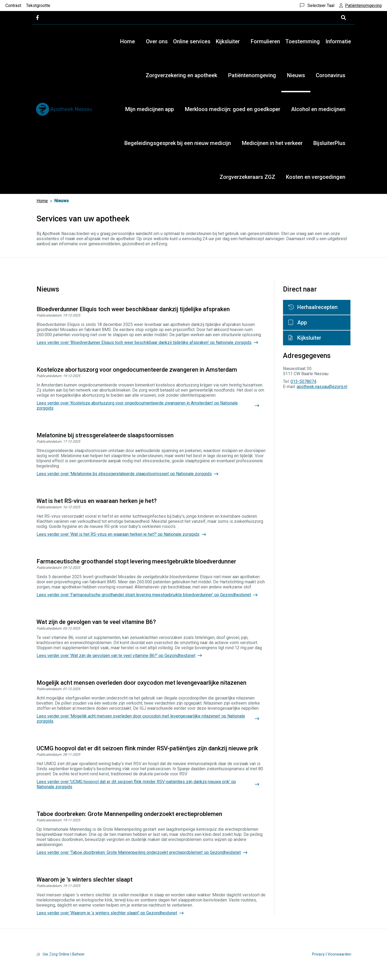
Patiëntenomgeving (252, 75)
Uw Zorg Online (56, 954)
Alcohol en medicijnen (318, 109)
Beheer (78, 954)
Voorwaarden (339, 954)
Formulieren (265, 41)
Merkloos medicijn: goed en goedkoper (233, 109)
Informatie (338, 41)
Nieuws (296, 75)
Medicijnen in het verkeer (272, 143)
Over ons (157, 41)
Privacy (318, 954)
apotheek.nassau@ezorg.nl (322, 387)
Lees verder (144, 342)
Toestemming (303, 41)
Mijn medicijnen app (150, 109)
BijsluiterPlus (329, 143)
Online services (192, 41)
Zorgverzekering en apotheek (181, 75)
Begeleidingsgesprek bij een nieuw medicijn (178, 143)
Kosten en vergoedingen (316, 177)
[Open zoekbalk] (343, 18)
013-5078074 (303, 381)
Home (128, 41)
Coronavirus (331, 75)
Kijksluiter (228, 41)
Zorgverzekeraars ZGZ (247, 177)
